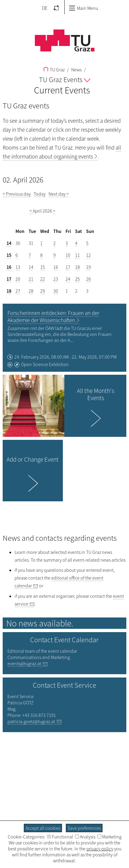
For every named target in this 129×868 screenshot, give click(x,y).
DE (45, 8)
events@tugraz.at (24, 663)
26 (88, 279)
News (76, 70)
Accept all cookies (43, 828)
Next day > (59, 194)
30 (56, 291)
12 (88, 255)
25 (77, 279)
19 (88, 267)
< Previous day (17, 194)
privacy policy (100, 849)
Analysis (85, 837)
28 (31, 291)
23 (56, 279)
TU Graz (54, 70)
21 (31, 279)
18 (77, 267)
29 (43, 291)
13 (18, 267)
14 (9, 243)
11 (77, 255)
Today (40, 194)
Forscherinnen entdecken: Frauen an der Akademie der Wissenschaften (53, 317)
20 (18, 279)
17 (68, 267)
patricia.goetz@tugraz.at (31, 721)
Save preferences (84, 828)
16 (9, 267)
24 (68, 279)
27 (18, 291)
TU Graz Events (65, 80)
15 (9, 255)
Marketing (109, 837)
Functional (60, 837)
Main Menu (83, 8)
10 (68, 255)
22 (43, 279)
